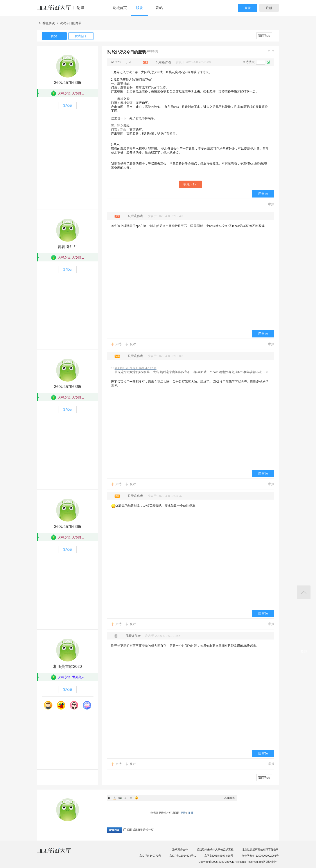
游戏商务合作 (180, 850)
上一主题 (269, 51)
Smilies (136, 798)
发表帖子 (81, 36)
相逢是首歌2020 (68, 667)
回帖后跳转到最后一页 (138, 830)
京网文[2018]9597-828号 (219, 856)
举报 (271, 204)
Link (120, 798)
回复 (54, 36)
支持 (118, 344)
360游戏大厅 (59, 853)
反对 (133, 344)
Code (131, 798)
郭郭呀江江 (68, 247)
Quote (126, 798)
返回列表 (264, 36)
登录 (248, 8)
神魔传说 (49, 23)
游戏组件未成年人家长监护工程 (215, 850)
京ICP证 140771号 (150, 856)
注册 (269, 8)
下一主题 (273, 51)
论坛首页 (120, 8)
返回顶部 (304, 592)
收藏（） (190, 184)
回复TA (263, 194)
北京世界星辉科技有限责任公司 (260, 850)
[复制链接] (152, 51)
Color (115, 798)
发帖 (159, 8)
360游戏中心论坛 (63, 10)
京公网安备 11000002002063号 (260, 856)
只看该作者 (163, 62)
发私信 (68, 105)
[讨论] (112, 52)
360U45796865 (67, 83)
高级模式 (229, 798)
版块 (140, 8)
